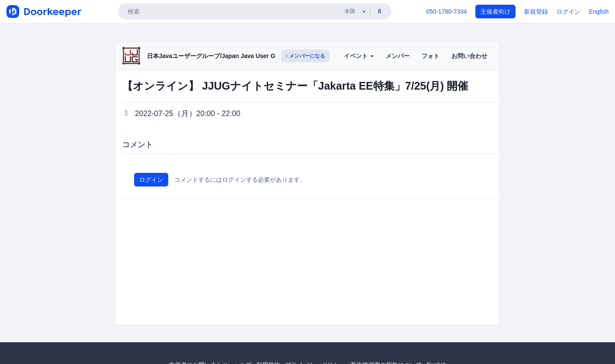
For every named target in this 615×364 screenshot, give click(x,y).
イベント (359, 56)
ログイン (568, 12)
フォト (430, 56)
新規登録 (536, 12)
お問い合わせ (469, 56)
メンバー (398, 56)
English (599, 12)
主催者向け (495, 12)
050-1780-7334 (447, 12)
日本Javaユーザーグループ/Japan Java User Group (218, 56)
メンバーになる (305, 56)
